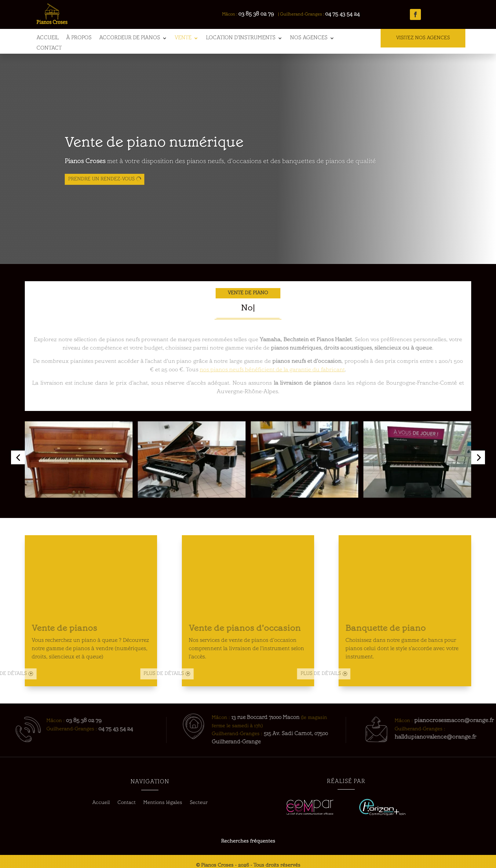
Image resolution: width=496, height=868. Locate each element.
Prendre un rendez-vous (101, 181)
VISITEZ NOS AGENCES (423, 38)
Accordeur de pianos (130, 38)
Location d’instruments (241, 38)
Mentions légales (163, 803)
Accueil (48, 38)
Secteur (199, 803)
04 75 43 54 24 (346, 14)
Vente (183, 38)
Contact (49, 49)
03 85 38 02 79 (260, 14)
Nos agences (309, 38)
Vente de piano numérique (154, 145)
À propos (79, 38)
